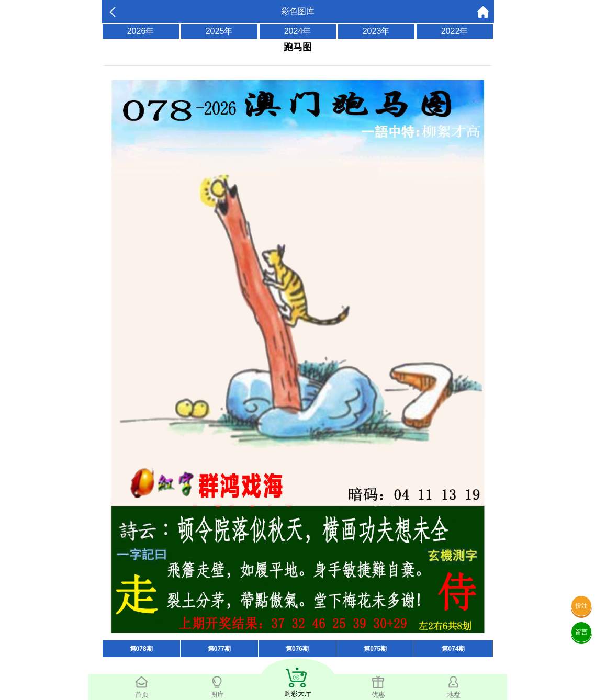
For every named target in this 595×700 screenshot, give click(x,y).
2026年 (141, 31)
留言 (581, 632)
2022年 (455, 31)
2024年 (298, 31)
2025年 (219, 31)
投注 (581, 606)
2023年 (376, 31)
